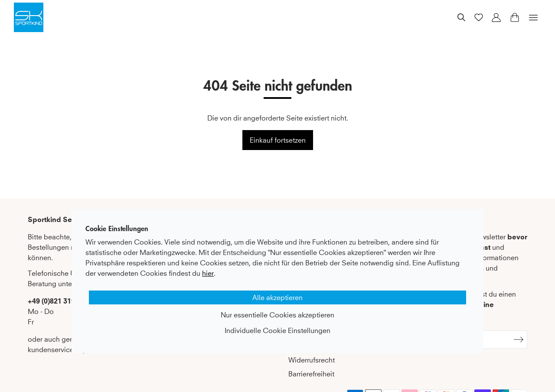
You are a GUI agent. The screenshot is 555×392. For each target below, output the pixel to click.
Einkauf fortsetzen (278, 140)
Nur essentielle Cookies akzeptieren (277, 315)
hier (208, 273)
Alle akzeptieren (277, 297)
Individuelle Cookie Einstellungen (277, 330)
